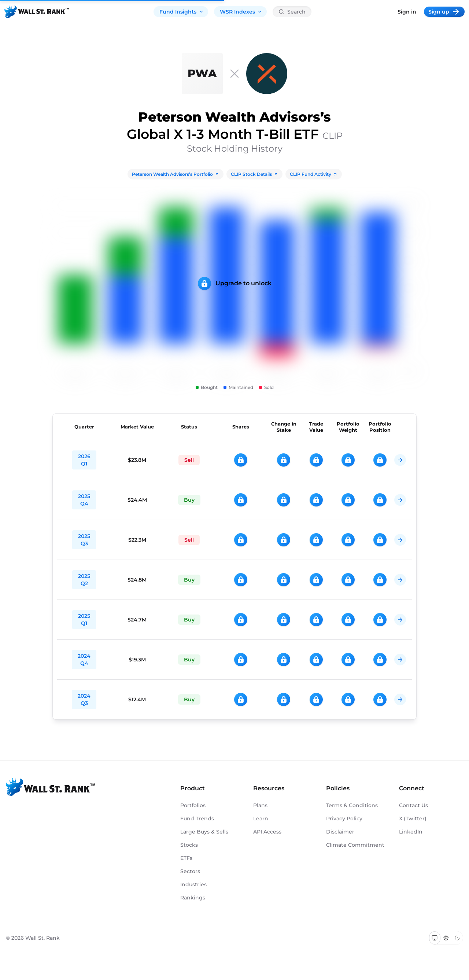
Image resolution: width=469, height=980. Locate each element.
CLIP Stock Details (254, 174)
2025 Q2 (84, 580)
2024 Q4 (84, 660)
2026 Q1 (84, 460)
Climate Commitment (355, 845)
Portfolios (193, 805)
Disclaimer (340, 832)
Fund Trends (197, 818)
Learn (261, 818)
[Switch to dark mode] (457, 938)
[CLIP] (267, 74)
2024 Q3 (84, 699)
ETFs (186, 858)
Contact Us (413, 805)
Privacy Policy (344, 818)
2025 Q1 (84, 620)
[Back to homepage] (37, 12)
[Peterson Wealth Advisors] (202, 74)
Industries (193, 884)
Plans (260, 805)
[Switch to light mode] (446, 938)
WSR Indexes (241, 12)
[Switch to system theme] (435, 938)
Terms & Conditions (352, 805)
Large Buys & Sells (204, 832)
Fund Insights (182, 12)
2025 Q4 (84, 500)
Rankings (193, 898)
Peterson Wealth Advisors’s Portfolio (176, 174)
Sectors (190, 871)
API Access (267, 832)
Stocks (189, 845)
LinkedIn (411, 832)
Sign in (407, 12)
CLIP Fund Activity (314, 174)
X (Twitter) (413, 818)
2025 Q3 (84, 540)
